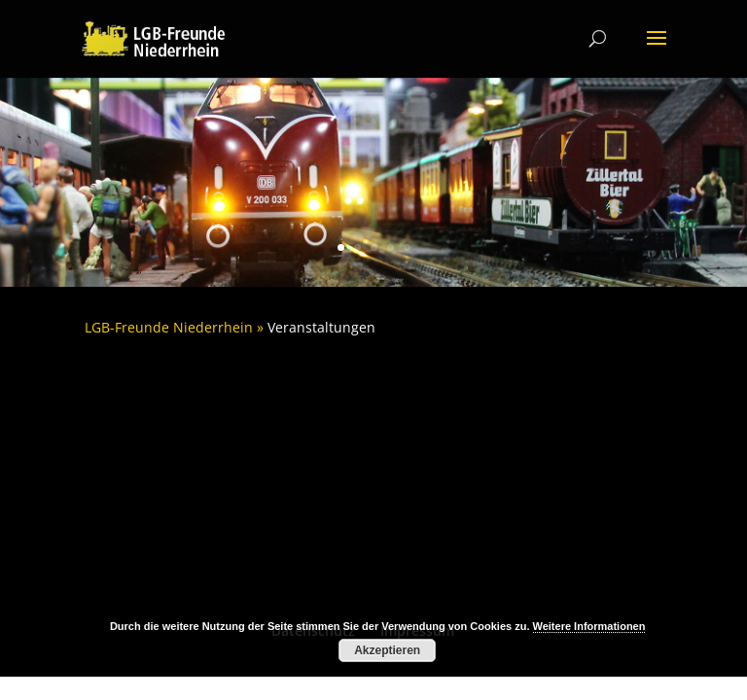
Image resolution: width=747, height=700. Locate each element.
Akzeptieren (387, 650)
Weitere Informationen (589, 626)
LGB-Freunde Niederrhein (169, 327)
